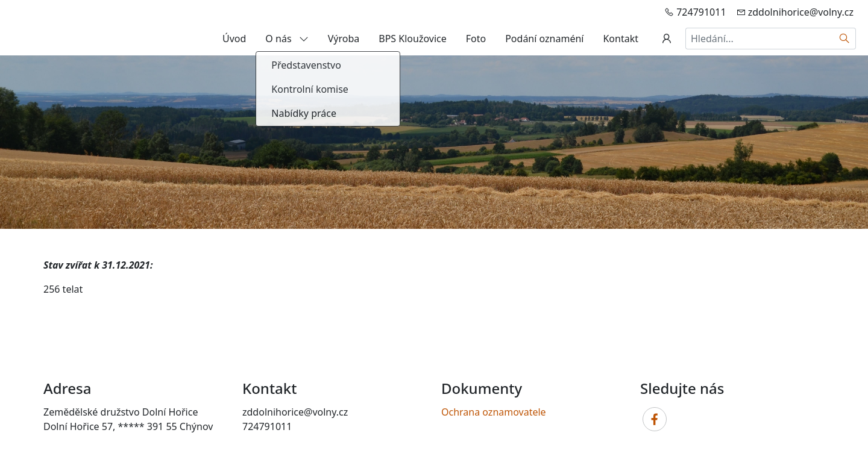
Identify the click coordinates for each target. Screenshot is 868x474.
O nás (287, 39)
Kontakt (621, 39)
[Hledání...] (759, 39)
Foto (476, 39)
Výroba (344, 39)
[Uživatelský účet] (667, 39)
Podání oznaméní (544, 39)
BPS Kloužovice (412, 39)
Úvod (234, 39)
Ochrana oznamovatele (494, 412)
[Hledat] (845, 39)
